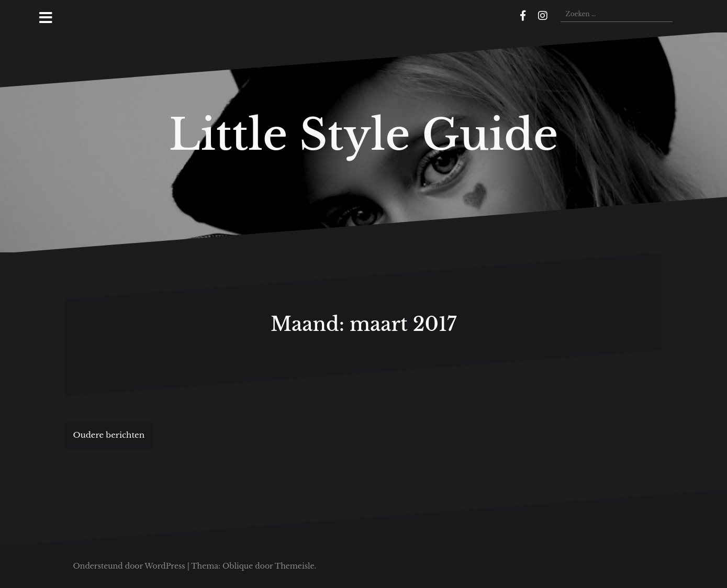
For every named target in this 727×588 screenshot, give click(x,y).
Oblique (238, 566)
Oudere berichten (109, 435)
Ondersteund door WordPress (129, 566)
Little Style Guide (364, 135)
